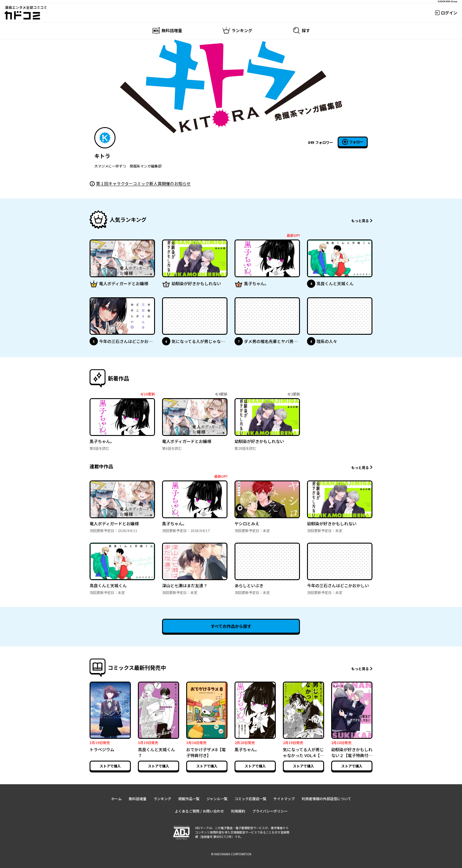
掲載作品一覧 (189, 799)
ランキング (162, 799)
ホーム (116, 799)
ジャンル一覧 (217, 799)
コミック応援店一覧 (250, 799)
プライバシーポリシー (270, 811)
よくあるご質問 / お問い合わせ (199, 811)
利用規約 (238, 811)
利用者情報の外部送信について (326, 799)
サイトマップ (284, 799)
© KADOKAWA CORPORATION (231, 854)
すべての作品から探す (231, 626)
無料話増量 (138, 799)
